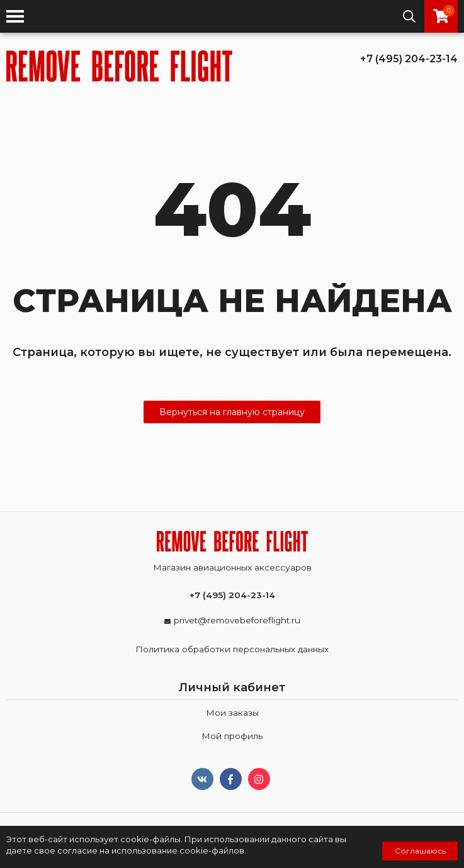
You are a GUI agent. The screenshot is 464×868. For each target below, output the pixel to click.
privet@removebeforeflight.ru (237, 620)
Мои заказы (232, 713)
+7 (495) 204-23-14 (409, 59)
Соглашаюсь (420, 851)
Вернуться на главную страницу (232, 412)
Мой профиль (232, 736)
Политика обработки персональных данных (232, 649)
